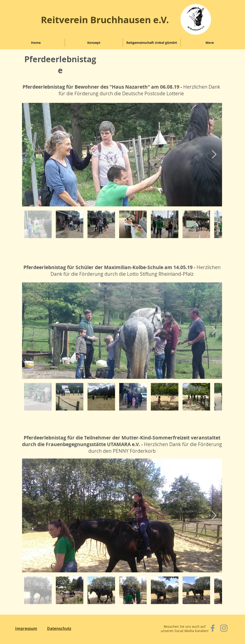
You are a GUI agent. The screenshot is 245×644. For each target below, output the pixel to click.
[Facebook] (213, 628)
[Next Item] (214, 155)
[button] (94, 43)
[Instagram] (224, 628)
